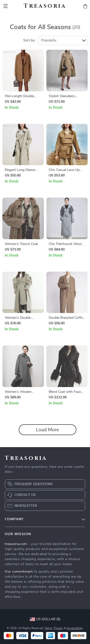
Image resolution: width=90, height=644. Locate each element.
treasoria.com (16, 544)
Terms (48, 628)
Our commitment (19, 572)
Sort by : (30, 40)
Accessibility (75, 628)
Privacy (58, 628)
